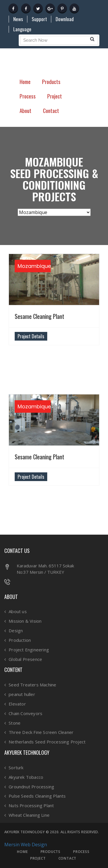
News (18, 19)
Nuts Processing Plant (31, 806)
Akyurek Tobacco (26, 777)
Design (16, 631)
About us (18, 612)
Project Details (31, 336)
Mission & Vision (25, 621)
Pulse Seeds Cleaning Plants (37, 796)
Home (25, 81)
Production (20, 640)
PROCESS (81, 852)
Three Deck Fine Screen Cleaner (41, 732)
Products (51, 81)
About (25, 110)
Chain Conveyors (25, 713)
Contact (51, 110)
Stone (15, 723)
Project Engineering (29, 650)
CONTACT (68, 858)
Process (28, 96)
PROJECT (38, 858)
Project (55, 96)
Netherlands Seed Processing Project (47, 742)
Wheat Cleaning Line (29, 815)
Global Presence (25, 659)
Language (22, 29)
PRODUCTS (51, 852)
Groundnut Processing (31, 787)
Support (39, 19)
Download (65, 19)
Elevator (17, 704)
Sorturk (16, 768)
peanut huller (22, 694)
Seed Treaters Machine (32, 685)
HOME (22, 852)
